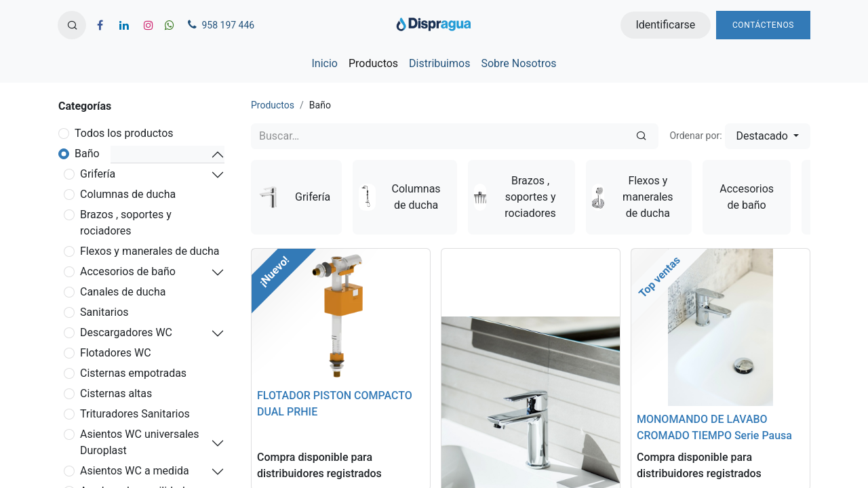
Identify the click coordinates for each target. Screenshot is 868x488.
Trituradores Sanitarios (135, 414)
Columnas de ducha (128, 194)
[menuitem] (324, 64)
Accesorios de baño (128, 271)
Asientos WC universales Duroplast (140, 442)
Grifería (98, 174)
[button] (72, 25)
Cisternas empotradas (133, 373)
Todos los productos (124, 133)
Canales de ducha (123, 292)
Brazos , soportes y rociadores (126, 223)
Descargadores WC (126, 332)
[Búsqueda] (641, 136)
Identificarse (665, 25)
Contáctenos (763, 25)
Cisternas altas (116, 393)
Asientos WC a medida (135, 471)
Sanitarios (104, 312)
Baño (87, 154)
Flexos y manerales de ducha (150, 251)
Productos (273, 105)
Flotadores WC (116, 353)
